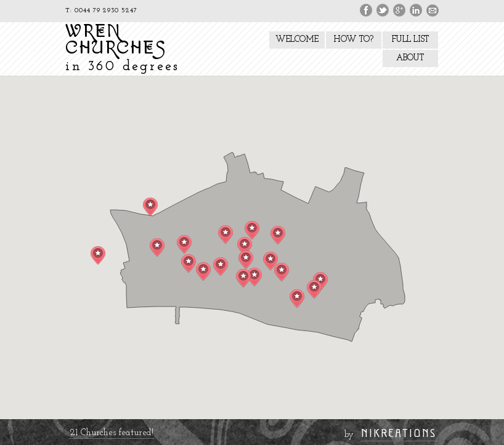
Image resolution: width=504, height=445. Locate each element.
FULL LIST (410, 40)
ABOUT (410, 58)
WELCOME (297, 40)
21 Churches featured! (112, 433)
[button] (189, 263)
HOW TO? (353, 40)
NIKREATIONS (399, 433)
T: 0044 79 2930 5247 (101, 11)
